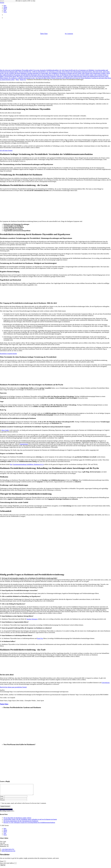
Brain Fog (23, 80)
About (5, 832)
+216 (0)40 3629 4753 (8, 851)
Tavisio (2, 3)
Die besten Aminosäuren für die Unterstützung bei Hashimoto (21, 823)
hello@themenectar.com (8, 853)
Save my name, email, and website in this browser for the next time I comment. (24, 805)
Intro (5, 831)
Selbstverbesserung (70, 22)
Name (2, 798)
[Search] (8, 1)
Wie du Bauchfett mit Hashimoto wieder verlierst (17, 820)
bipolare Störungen (32, 619)
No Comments (69, 34)
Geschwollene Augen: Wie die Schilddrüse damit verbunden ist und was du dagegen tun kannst (30, 821)
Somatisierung (24, 444)
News (5, 837)
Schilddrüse (59, 22)
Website (2, 802)
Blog (17, 80)
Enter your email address (7, 865)
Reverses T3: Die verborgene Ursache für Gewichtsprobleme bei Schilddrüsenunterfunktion (29, 825)
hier (11, 464)
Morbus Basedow (49, 22)
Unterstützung (106, 683)
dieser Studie (5, 430)
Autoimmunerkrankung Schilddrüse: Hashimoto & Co (28, 464)
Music (5, 834)
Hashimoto (39, 22)
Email (2, 800)
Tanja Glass (44, 34)
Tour (5, 835)
